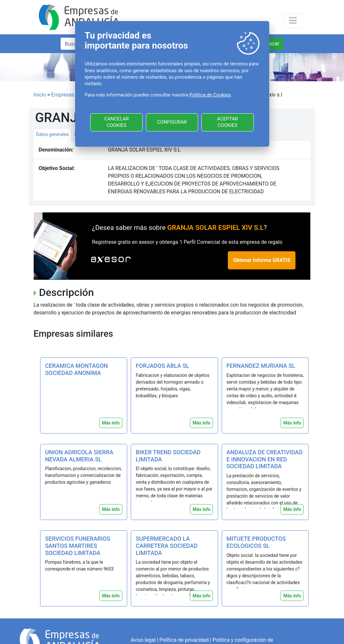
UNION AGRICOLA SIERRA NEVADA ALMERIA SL (79, 456)
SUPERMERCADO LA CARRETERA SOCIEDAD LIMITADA (166, 546)
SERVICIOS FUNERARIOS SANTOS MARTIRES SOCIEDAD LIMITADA (78, 546)
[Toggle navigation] (293, 21)
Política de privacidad (184, 640)
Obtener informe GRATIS (262, 260)
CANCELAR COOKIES (117, 122)
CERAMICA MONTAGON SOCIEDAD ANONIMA (76, 369)
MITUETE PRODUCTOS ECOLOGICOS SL (256, 542)
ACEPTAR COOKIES (227, 122)
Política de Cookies (210, 95)
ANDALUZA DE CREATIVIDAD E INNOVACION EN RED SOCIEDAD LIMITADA (265, 459)
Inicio (40, 95)
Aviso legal (143, 640)
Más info (111, 423)
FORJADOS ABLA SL (162, 366)
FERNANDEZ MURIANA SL (261, 366)
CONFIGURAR (172, 122)
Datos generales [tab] (52, 134)
